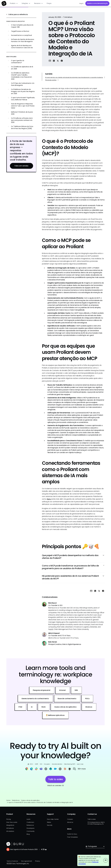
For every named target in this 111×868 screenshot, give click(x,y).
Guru (49, 499)
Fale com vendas (21, 166)
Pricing (9, 819)
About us (70, 822)
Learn (28, 819)
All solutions (10, 831)
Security (50, 825)
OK (106, 860)
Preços (49, 3)
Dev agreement (26, 861)
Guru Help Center (53, 819)
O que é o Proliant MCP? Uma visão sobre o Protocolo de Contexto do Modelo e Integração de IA (40, 802)
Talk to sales (92, 819)
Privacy (38, 861)
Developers (31, 828)
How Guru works (12, 822)
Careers (70, 819)
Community (30, 831)
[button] (14, 3)
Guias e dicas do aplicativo (30, 800)
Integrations (10, 825)
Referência (16, 800)
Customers (30, 822)
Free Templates (72, 837)
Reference (30, 825)
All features (10, 828)
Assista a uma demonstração (97, 3)
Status (49, 822)
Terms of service (12, 861)
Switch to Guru (72, 834)
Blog (28, 834)
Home (8, 800)
